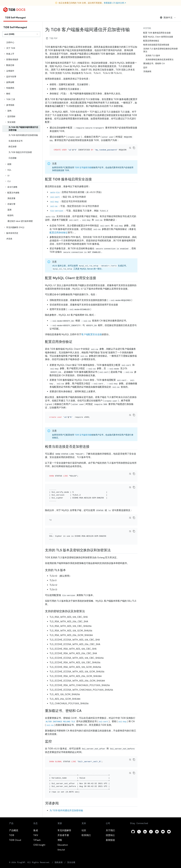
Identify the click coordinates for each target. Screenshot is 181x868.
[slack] (157, 801)
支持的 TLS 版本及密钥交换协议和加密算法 (160, 50)
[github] (133, 801)
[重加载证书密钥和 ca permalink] (84, 688)
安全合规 (60, 831)
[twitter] (139, 801)
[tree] (21, 141)
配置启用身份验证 (59, 229)
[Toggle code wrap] (130, 148)
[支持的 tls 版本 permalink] (68, 547)
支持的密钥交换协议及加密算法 (159, 59)
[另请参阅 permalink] (61, 772)
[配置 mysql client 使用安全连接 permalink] (98, 274)
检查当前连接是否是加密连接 (156, 45)
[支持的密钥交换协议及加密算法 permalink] (87, 588)
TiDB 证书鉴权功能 (83, 164)
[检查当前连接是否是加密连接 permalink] (92, 439)
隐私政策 (48, 831)
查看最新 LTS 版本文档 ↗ (115, 3)
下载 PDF (52, 38)
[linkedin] (145, 801)
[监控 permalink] (54, 718)
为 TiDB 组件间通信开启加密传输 (66, 779)
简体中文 (168, 18)
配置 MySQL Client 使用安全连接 (158, 37)
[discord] (163, 801)
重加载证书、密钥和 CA (154, 63)
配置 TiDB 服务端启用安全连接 (157, 33)
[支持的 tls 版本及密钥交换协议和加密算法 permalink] (113, 527)
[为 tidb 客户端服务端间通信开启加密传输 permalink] (132, 30)
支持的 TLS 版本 (153, 55)
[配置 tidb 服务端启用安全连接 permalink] (94, 175)
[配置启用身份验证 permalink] (75, 338)
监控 (145, 67)
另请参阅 (147, 71)
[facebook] (151, 801)
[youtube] (169, 801)
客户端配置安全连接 (92, 331)
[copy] (134, 148)
